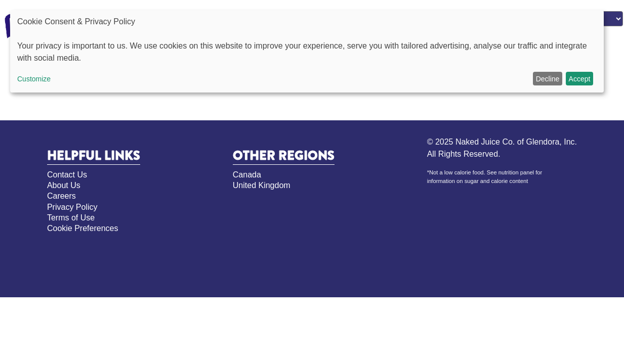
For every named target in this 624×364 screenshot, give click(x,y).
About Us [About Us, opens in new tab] (64, 185)
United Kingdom (262, 185)
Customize (34, 79)
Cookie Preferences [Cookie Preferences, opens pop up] (83, 228)
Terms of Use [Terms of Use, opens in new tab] (71, 218)
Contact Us (67, 175)
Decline (548, 79)
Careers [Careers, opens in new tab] (61, 196)
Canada (247, 175)
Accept (580, 79)
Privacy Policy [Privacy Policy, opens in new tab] (72, 207)
